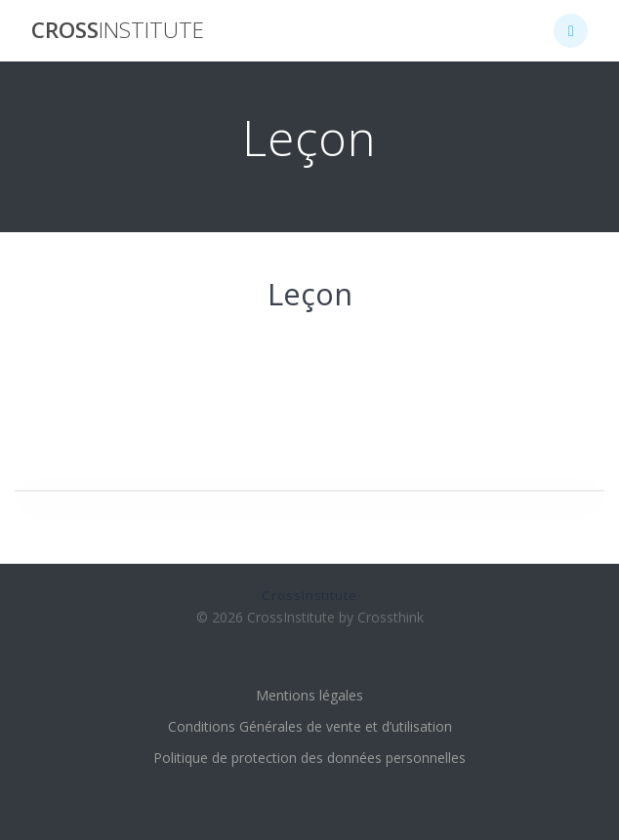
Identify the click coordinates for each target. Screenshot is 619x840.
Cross (118, 30)
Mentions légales (309, 695)
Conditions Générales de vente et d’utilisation (310, 726)
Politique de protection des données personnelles (309, 758)
